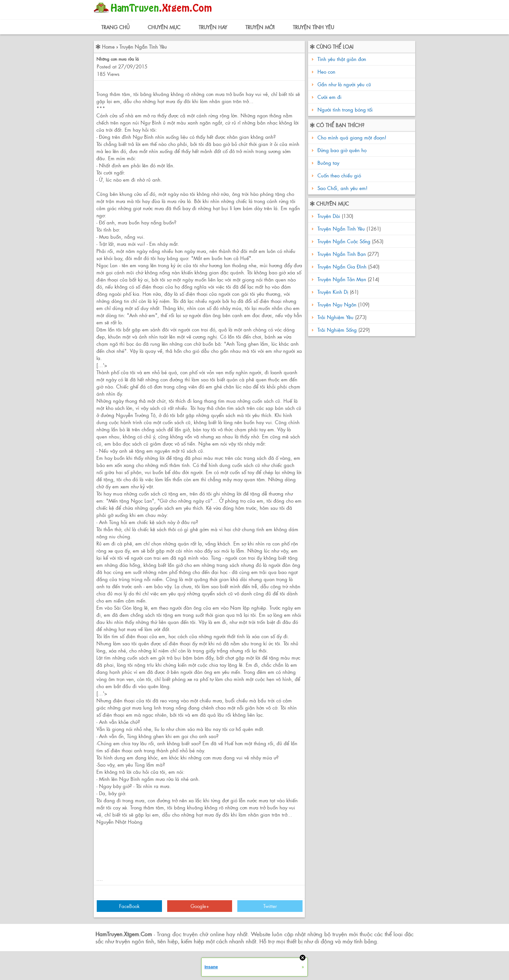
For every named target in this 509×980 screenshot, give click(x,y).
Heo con (326, 72)
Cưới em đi (329, 97)
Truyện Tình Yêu (313, 27)
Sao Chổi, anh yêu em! (342, 188)
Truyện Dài (329, 216)
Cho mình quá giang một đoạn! (351, 137)
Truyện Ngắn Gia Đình (342, 266)
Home (108, 47)
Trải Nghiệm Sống (337, 330)
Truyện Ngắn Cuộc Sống (344, 241)
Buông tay (328, 163)
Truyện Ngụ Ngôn (337, 304)
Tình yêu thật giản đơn (342, 59)
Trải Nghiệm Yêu (335, 317)
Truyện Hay (213, 27)
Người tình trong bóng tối (345, 109)
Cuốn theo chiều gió (338, 175)
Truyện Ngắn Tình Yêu (143, 47)
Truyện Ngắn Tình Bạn (342, 254)
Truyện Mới (260, 27)
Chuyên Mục (164, 27)
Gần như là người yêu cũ (344, 84)
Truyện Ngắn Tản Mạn (342, 279)
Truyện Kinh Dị (333, 292)
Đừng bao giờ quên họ (341, 150)
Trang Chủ (115, 27)
